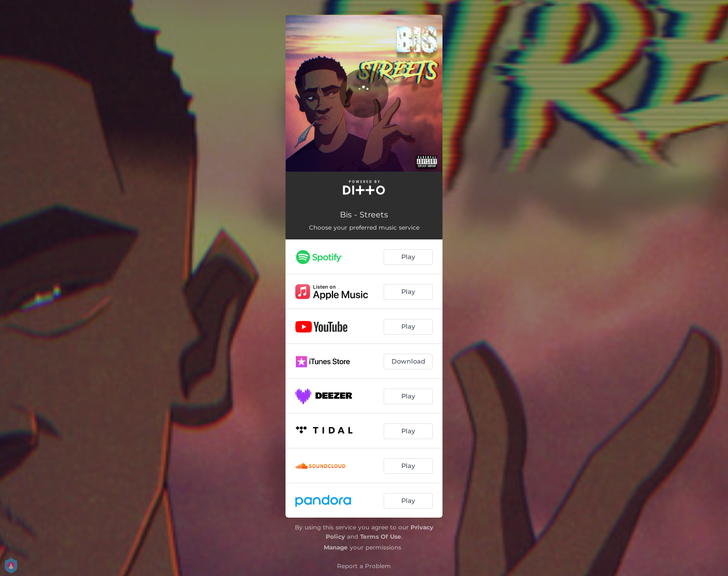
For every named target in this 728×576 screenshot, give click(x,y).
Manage (336, 547)
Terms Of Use (381, 537)
